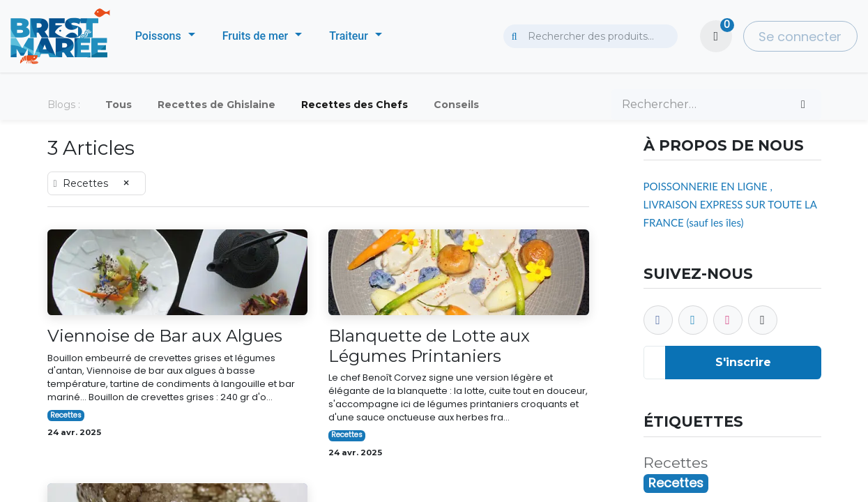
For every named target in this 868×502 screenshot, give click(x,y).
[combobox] (591, 36)
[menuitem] (165, 36)
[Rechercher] (803, 105)
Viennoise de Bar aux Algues (165, 336)
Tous (119, 105)
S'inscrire (743, 362)
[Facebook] (658, 320)
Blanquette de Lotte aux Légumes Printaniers (429, 346)
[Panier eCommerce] (716, 36)
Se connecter (800, 37)
